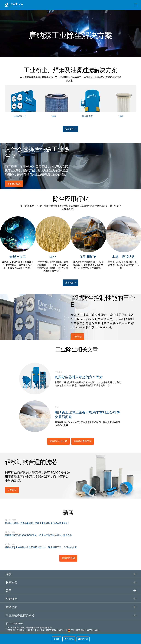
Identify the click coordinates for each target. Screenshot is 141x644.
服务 (56, 639)
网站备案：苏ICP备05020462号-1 (51, 630)
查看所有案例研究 (83, 441)
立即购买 (12, 490)
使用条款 (21, 630)
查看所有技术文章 (58, 441)
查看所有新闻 (68, 558)
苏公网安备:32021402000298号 (85, 630)
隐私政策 (11, 630)
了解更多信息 (14, 184)
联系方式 (83, 639)
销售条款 (31, 630)
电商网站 (69, 639)
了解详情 (77, 337)
